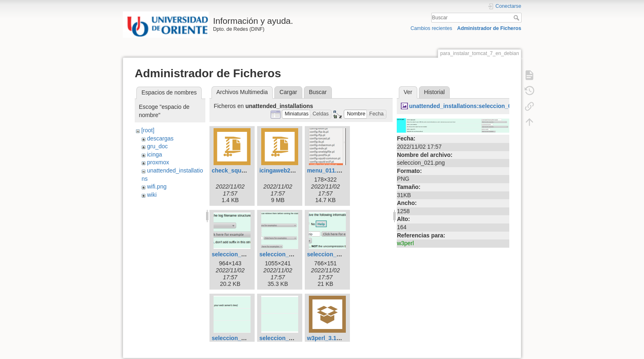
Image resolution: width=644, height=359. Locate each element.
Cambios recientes (431, 28)
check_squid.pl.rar (237, 170)
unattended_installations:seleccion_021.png (469, 106)
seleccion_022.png (285, 338)
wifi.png (157, 186)
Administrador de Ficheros (489, 28)
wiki (152, 195)
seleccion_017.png (237, 254)
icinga (155, 154)
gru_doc (158, 146)
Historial (434, 92)
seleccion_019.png (332, 254)
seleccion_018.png (285, 254)
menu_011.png (327, 170)
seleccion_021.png (237, 338)
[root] (148, 130)
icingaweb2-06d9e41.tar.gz (295, 170)
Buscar (517, 18)
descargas (160, 138)
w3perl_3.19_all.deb (334, 338)
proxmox (158, 162)
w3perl (405, 243)
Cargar (289, 92)
